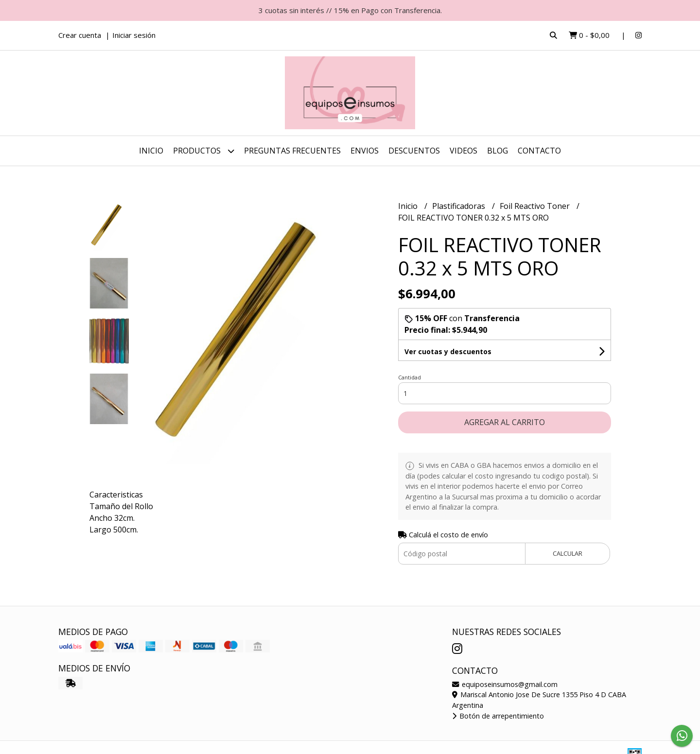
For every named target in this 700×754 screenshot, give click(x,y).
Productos (204, 151)
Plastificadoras (460, 206)
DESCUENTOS (414, 151)
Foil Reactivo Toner (536, 206)
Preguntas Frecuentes (292, 151)
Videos (464, 151)
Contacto (539, 151)
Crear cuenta (80, 35)
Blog (498, 151)
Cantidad (410, 377)
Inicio (151, 151)
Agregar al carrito (505, 422)
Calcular (568, 553)
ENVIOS (365, 151)
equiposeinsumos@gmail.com (505, 684)
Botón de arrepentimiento (498, 716)
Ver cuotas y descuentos (448, 351)
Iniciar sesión (134, 35)
